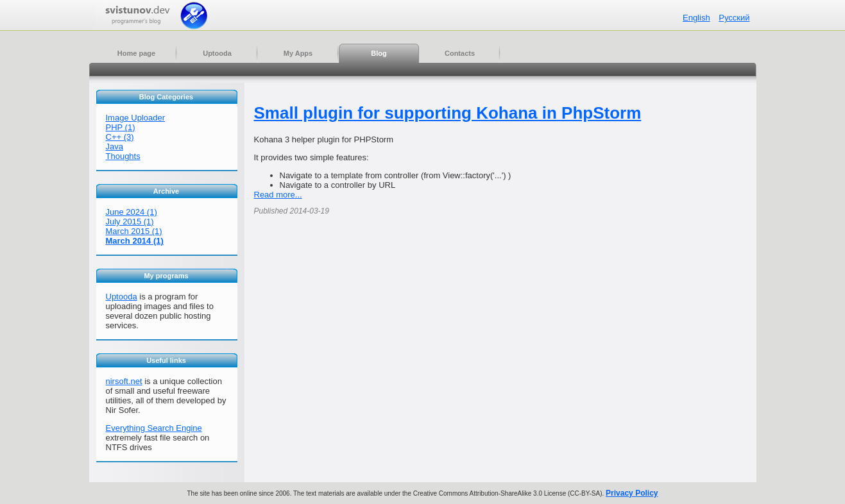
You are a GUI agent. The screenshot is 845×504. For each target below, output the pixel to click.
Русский (734, 18)
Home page (136, 53)
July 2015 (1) (130, 222)
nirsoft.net (124, 381)
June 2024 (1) (132, 212)
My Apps (298, 53)
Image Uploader (136, 118)
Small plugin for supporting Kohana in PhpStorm (448, 113)
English (696, 18)
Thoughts (123, 156)
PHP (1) (121, 127)
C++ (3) (120, 137)
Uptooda (217, 53)
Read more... (278, 195)
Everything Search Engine (154, 428)
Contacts (460, 53)
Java (115, 147)
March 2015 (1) (134, 231)
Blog (379, 53)
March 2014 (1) (135, 241)
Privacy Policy (632, 493)
